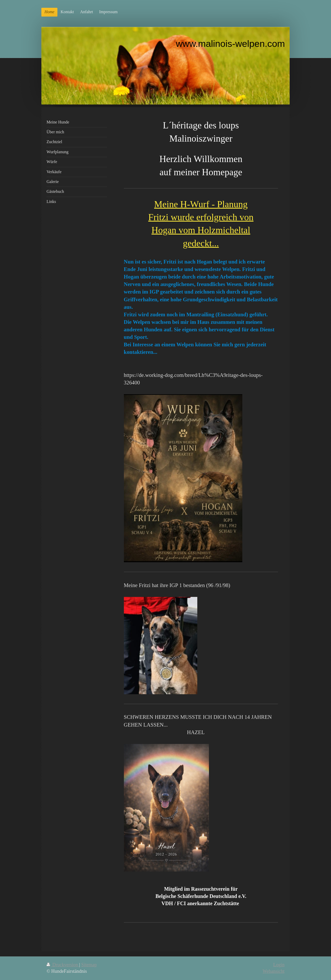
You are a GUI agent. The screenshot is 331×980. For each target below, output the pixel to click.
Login (279, 965)
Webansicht (274, 971)
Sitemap (89, 965)
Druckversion (63, 965)
